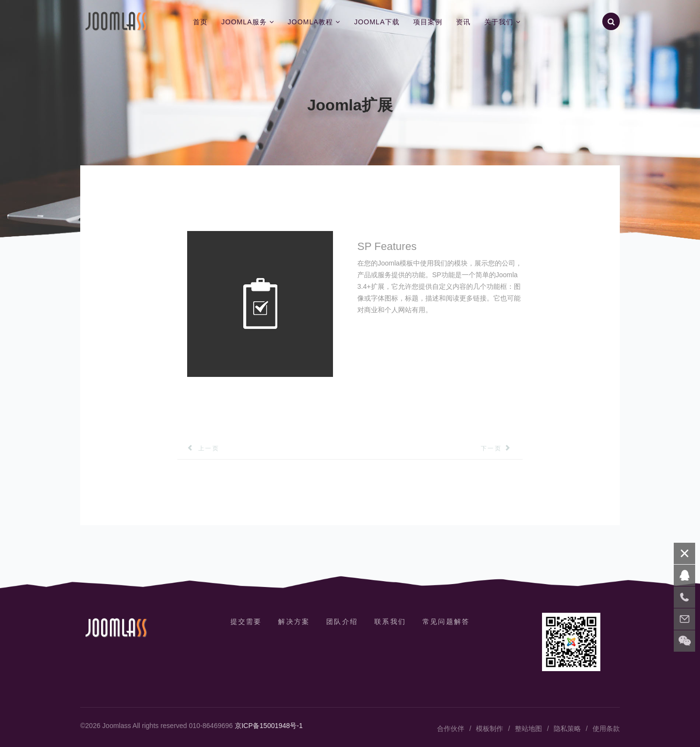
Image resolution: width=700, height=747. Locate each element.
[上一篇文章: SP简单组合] (198, 448)
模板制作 (490, 729)
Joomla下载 (377, 22)
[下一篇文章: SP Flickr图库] (502, 448)
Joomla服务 (244, 22)
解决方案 (292, 622)
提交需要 (243, 622)
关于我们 (499, 22)
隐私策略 (567, 729)
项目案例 (428, 22)
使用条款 (606, 729)
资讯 (463, 22)
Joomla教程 (311, 22)
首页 (200, 22)
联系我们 (392, 622)
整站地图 (528, 729)
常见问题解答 (449, 622)
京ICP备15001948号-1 (269, 726)
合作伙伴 (451, 729)
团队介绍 (342, 622)
